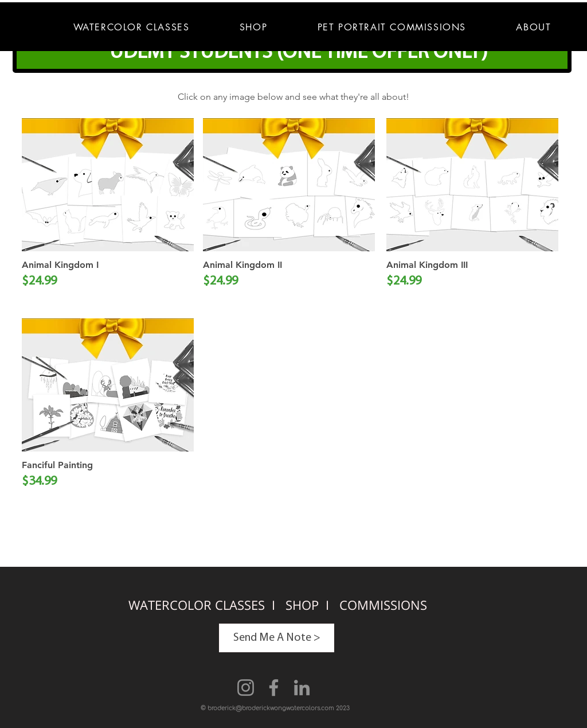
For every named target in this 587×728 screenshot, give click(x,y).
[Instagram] (246, 688)
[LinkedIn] (302, 688)
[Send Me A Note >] (277, 638)
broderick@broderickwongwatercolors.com (271, 708)
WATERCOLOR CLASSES (198, 605)
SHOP (304, 605)
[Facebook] (274, 688)
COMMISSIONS (383, 605)
